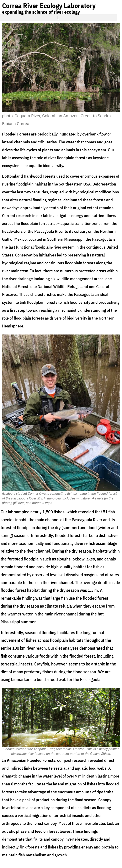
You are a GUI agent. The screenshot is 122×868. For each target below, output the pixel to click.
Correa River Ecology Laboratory (49, 5)
